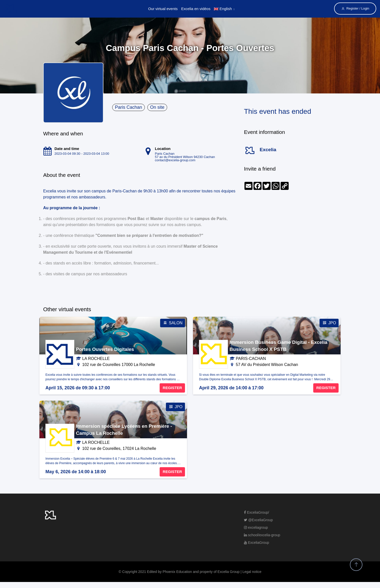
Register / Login (355, 9)
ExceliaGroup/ (257, 512)
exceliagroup (256, 527)
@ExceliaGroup (258, 520)
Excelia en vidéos (196, 9)
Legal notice (252, 572)
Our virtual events (163, 9)
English (223, 9)
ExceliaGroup (257, 543)
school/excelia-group (262, 535)
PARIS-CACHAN (251, 359)
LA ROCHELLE (96, 359)
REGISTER (172, 388)
